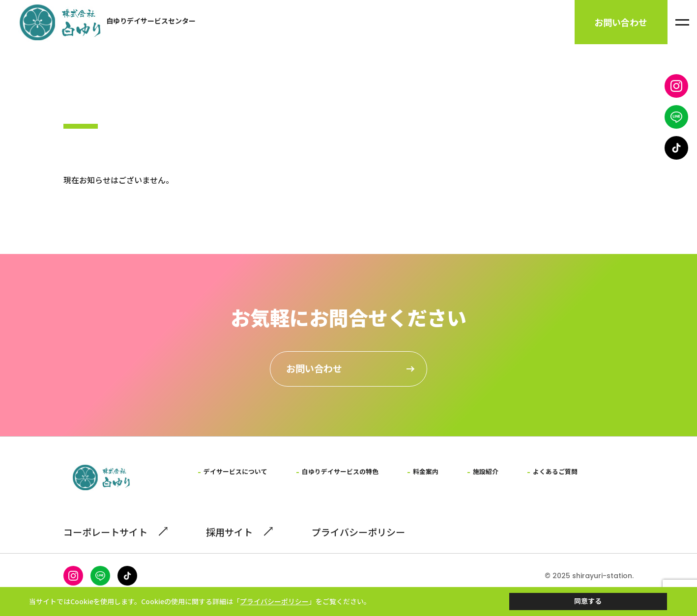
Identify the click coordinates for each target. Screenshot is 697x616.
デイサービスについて (237, 475)
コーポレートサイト (115, 546)
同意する (588, 597)
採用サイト (242, 546)
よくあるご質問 (569, 475)
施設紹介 (497, 475)
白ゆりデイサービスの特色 (347, 475)
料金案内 (436, 475)
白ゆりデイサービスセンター (151, 22)
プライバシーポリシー (369, 546)
